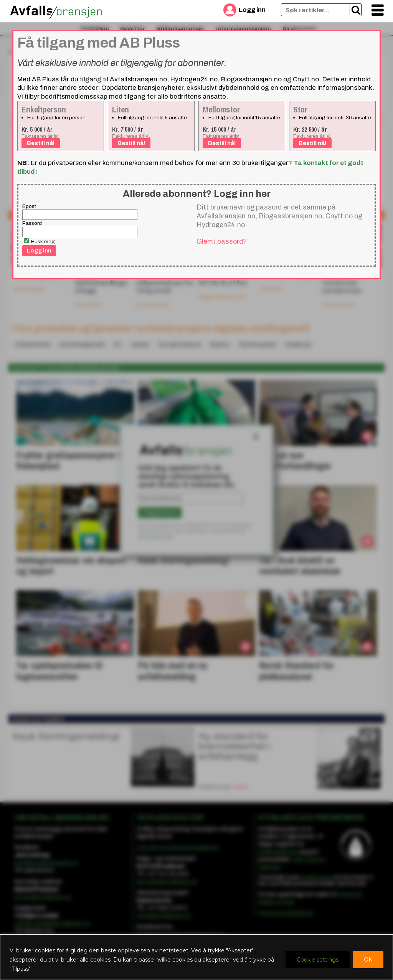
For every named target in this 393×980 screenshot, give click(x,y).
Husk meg (39, 241)
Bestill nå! (41, 143)
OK (368, 960)
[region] (196, 957)
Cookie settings (318, 960)
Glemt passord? (222, 241)
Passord (32, 223)
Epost (29, 206)
